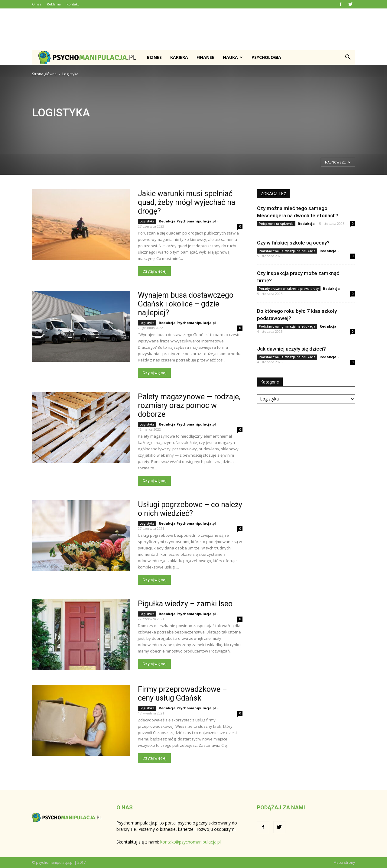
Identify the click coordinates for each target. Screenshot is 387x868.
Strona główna (44, 74)
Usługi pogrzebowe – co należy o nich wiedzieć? (190, 509)
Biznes (154, 57)
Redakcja (306, 223)
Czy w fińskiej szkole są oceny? (293, 243)
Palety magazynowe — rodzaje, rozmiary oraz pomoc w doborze (189, 405)
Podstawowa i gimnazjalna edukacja (287, 251)
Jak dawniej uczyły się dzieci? (291, 349)
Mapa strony (344, 862)
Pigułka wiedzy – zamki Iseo (185, 604)
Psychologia (266, 57)
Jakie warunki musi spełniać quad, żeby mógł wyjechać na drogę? (187, 202)
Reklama (54, 4)
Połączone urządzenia (276, 224)
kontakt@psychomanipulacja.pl (190, 842)
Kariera (179, 57)
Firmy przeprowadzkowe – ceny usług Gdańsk (182, 694)
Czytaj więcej (154, 271)
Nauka (233, 57)
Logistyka (147, 221)
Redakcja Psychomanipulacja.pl (187, 221)
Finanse (205, 57)
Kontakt (73, 4)
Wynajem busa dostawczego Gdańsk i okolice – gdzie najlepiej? (186, 304)
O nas (37, 4)
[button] (348, 57)
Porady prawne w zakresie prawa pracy (289, 289)
